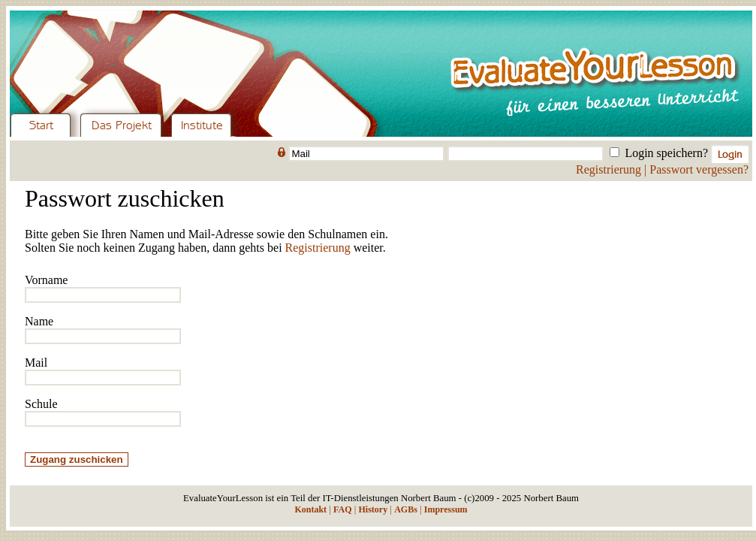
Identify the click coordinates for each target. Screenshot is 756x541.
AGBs (406, 509)
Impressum (446, 509)
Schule (41, 404)
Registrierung (608, 169)
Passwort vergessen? (699, 169)
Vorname (46, 280)
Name (39, 321)
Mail (36, 363)
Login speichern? (666, 153)
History (373, 509)
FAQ (342, 509)
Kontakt (310, 509)
